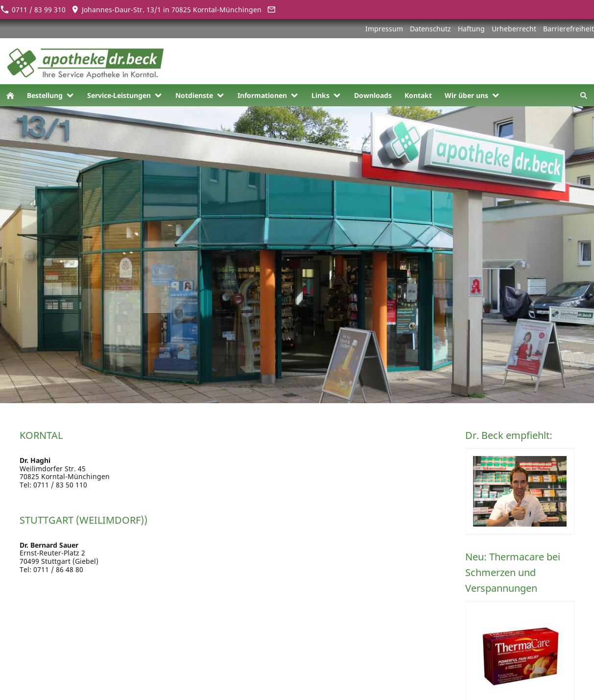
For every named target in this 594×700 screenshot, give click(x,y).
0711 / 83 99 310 (33, 10)
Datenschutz (430, 29)
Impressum (384, 29)
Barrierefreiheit (569, 29)
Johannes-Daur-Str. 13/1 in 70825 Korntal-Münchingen (166, 10)
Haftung (471, 29)
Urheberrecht (514, 29)
